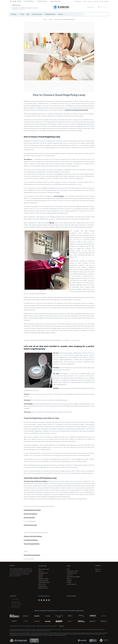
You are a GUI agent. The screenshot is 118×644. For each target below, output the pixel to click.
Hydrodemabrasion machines (32, 510)
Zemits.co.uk (98, 571)
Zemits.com (98, 569)
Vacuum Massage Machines (32, 544)
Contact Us (90, 1)
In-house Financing (72, 584)
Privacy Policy (42, 584)
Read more (61, 626)
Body (28, 14)
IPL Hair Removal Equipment (32, 555)
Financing (69, 581)
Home (46, 19)
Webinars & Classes (43, 579)
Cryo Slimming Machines (31, 540)
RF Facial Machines (29, 518)
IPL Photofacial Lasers (30, 525)
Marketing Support (43, 581)
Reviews (96, 1)
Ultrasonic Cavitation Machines (33, 536)
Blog (85, 1)
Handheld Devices (50, 14)
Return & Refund (42, 586)
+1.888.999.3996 (16, 5)
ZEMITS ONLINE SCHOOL (44, 569)
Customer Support (43, 573)
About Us (41, 571)
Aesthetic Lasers (37, 14)
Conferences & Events (44, 582)
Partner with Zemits (43, 588)
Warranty (41, 575)
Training (106, 1)
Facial (22, 14)
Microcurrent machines (30, 514)
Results (101, 1)
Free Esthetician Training (73, 577)
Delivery (40, 577)
